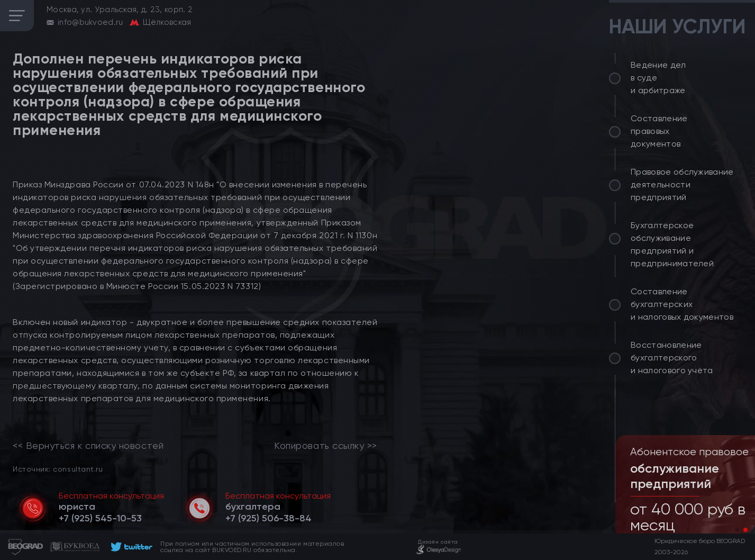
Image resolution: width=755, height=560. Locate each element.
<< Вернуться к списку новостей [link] (88, 446)
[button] (737, 530)
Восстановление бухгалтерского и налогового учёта (672, 358)
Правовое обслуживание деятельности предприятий (682, 184)
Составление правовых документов (659, 131)
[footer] (130, 547)
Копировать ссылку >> (326, 446)
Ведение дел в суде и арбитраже (658, 78)
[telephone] (100, 518)
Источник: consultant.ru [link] (58, 469)
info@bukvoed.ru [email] (90, 22)
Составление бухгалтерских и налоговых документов (682, 304)
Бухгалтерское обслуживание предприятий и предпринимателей (672, 244)
